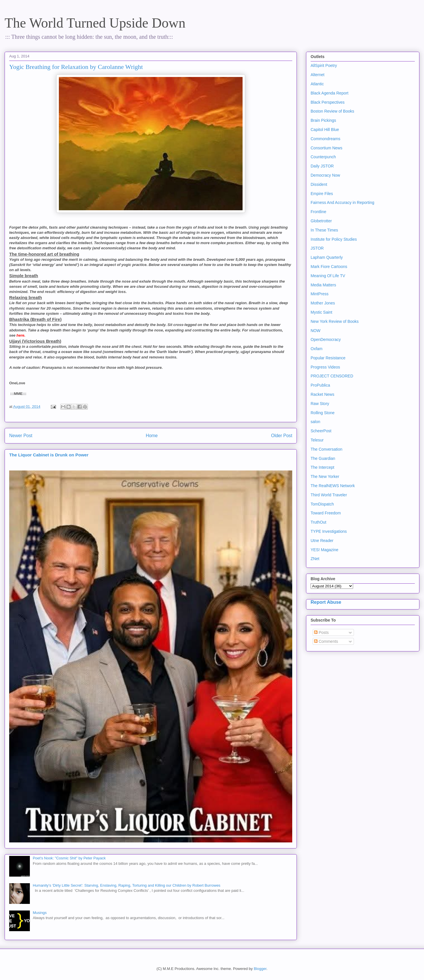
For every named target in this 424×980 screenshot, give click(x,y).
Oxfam (316, 349)
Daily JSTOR (322, 166)
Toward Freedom (326, 513)
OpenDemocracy (326, 339)
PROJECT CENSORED (332, 376)
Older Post (282, 436)
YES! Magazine (325, 550)
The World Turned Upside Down (95, 23)
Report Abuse (326, 602)
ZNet (315, 559)
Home (152, 436)
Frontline (318, 212)
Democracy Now (325, 175)
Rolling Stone (323, 413)
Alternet (317, 75)
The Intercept (323, 467)
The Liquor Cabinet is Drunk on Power (49, 455)
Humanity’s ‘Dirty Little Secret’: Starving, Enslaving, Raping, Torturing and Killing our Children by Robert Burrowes (126, 885)
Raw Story (320, 404)
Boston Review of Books (332, 111)
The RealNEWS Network (333, 486)
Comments (326, 641)
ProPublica (320, 385)
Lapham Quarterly (327, 257)
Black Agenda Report (330, 93)
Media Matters (323, 285)
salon (315, 422)
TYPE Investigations (329, 531)
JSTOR (317, 248)
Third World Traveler (329, 495)
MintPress (320, 294)
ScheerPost (321, 431)
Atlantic (317, 84)
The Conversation (327, 449)
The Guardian (323, 458)
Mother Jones (323, 303)
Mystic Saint (321, 312)
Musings (40, 913)
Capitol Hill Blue (325, 130)
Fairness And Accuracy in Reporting (342, 202)
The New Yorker (325, 477)
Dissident (319, 184)
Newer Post (21, 436)
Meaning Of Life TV (328, 276)
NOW (315, 331)
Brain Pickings (323, 120)
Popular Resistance (328, 358)
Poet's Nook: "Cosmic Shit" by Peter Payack (69, 858)
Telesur (317, 440)
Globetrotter (321, 221)
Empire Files (322, 194)
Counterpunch (323, 157)
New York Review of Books (335, 321)
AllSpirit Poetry (324, 65)
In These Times (324, 230)
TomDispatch (322, 504)
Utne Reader (322, 541)
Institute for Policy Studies (334, 239)
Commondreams (325, 139)
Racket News (322, 394)
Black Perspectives (328, 102)
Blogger (260, 969)
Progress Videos (325, 367)
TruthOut (319, 522)
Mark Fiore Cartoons (329, 267)
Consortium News (326, 148)
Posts (321, 632)
